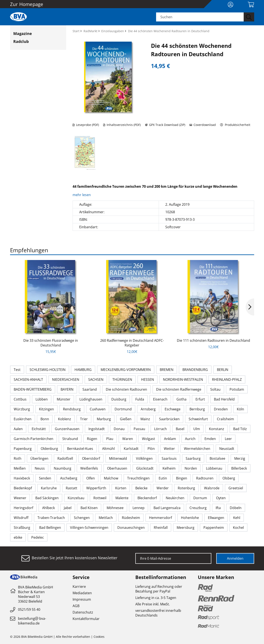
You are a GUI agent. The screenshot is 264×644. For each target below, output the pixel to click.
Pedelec (38, 537)
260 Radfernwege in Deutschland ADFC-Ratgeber (132, 343)
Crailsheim (225, 419)
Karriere (79, 587)
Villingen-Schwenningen (89, 528)
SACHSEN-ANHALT (28, 379)
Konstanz (217, 429)
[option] (51, 307)
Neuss (40, 468)
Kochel (238, 528)
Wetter (169, 449)
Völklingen (144, 458)
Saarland (90, 389)
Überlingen (39, 458)
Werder (163, 488)
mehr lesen (82, 195)
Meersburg (186, 528)
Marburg (104, 419)
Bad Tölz (240, 429)
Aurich (190, 439)
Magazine (23, 33)
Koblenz (65, 419)
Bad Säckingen (47, 498)
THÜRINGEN (122, 379)
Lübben (42, 399)
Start (76, 31)
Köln (240, 409)
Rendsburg (72, 409)
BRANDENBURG (195, 370)
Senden (45, 478)
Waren (128, 439)
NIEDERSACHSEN (66, 379)
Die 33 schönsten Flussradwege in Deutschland (51, 343)
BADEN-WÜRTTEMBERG (33, 389)
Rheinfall (161, 528)
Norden (191, 468)
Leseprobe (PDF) (86, 125)
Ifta (218, 508)
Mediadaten (82, 593)
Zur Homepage (27, 4)
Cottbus (20, 399)
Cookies (99, 637)
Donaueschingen (131, 528)
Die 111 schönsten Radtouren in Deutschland (213, 340)
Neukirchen (175, 498)
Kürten (121, 488)
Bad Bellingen (50, 528)
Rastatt (72, 488)
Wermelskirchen (197, 449)
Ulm (197, 429)
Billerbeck (239, 468)
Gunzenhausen (67, 429)
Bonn (45, 419)
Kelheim (169, 468)
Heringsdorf (23, 508)
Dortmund (123, 409)
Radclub (21, 41)
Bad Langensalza (167, 508)
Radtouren (205, 478)
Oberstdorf (91, 458)
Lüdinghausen (91, 399)
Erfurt (200, 399)
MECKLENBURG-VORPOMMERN (126, 370)
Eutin (163, 478)
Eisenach (160, 399)
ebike (18, 537)
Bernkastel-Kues (80, 449)
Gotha (181, 399)
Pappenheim (214, 528)
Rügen (92, 439)
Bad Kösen (89, 508)
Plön (151, 449)
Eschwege (173, 409)
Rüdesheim (131, 518)
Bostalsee (217, 458)
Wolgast (148, 439)
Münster (64, 399)
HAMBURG (83, 370)
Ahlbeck (48, 508)
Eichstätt (39, 429)
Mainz (145, 419)
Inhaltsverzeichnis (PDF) (122, 125)
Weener (20, 498)
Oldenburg (49, 449)
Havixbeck (22, 478)
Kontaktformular (86, 619)
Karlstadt (131, 449)
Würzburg (22, 409)
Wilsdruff (21, 518)
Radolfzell (65, 458)
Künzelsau (76, 498)
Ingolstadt (97, 429)
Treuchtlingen (138, 478)
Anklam (170, 439)
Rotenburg (186, 488)
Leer (228, 439)
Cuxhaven (98, 409)
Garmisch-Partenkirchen (34, 439)
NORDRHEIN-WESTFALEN (183, 379)
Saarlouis (169, 458)
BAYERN (67, 389)
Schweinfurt (198, 419)
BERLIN (223, 370)
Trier (84, 419)
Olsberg (229, 478)
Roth (18, 458)
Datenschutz (83, 612)
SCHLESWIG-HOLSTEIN (48, 370)
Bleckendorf (147, 498)
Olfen (91, 478)
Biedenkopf (23, 488)
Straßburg (22, 528)
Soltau (215, 389)
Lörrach (160, 429)
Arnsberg (148, 409)
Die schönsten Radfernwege (179, 389)
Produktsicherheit (235, 125)
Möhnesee (115, 508)
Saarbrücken (169, 419)
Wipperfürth (96, 488)
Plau (110, 439)
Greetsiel (236, 488)
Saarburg (193, 458)
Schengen (82, 518)
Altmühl (108, 449)
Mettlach (106, 518)
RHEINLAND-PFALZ (227, 379)
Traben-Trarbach (51, 518)
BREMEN (167, 370)
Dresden (221, 409)
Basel (180, 429)
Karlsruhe (49, 488)
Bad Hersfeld (224, 399)
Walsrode (212, 488)
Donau (119, 429)
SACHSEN (96, 379)
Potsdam (237, 389)
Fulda (140, 399)
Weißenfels (89, 468)
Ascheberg (69, 478)
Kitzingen (46, 409)
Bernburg (197, 409)
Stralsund (70, 439)
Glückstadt (145, 468)
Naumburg (63, 468)
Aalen (18, 429)
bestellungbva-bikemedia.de (32, 621)
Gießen (126, 419)
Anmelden (235, 558)
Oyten (221, 498)
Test (17, 370)
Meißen (20, 468)
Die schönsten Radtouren (126, 389)
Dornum (200, 498)
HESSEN (148, 379)
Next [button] (250, 307)
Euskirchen (23, 419)
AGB (76, 606)
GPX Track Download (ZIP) (165, 125)
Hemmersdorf (160, 518)
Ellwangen (216, 518)
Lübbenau (214, 468)
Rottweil (100, 498)
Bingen (182, 478)
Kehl (237, 518)
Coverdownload (203, 125)
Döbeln (236, 508)
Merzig (240, 458)
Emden (210, 439)
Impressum (82, 599)
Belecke (141, 488)
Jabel (68, 508)
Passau (139, 429)
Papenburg (23, 449)
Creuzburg (198, 508)
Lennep (139, 508)
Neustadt (227, 449)
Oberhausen (117, 468)
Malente (122, 498)
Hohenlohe (190, 518)
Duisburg (119, 399)
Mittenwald (118, 458)
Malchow (111, 478)
